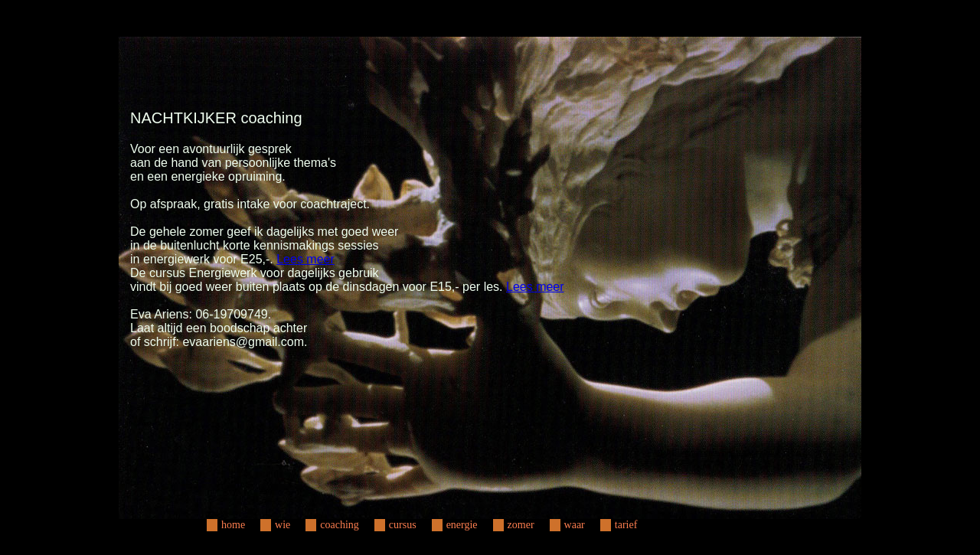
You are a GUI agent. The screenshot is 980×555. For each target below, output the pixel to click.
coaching (340, 525)
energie (462, 525)
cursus (403, 525)
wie (283, 525)
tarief (626, 525)
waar (575, 525)
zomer (521, 525)
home (233, 525)
